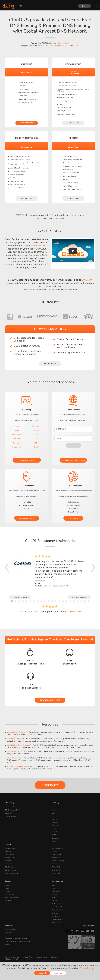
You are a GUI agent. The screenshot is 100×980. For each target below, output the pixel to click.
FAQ (53, 898)
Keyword (37, 430)
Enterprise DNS (10, 816)
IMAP (37, 447)
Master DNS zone (15, 751)
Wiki (53, 888)
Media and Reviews (12, 898)
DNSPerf (87, 280)
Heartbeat (17, 434)
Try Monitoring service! (27, 460)
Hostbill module (57, 907)
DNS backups (56, 855)
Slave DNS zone (14, 758)
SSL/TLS (17, 439)
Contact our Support (50, 700)
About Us (8, 885)
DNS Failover (10, 855)
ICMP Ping (37, 426)
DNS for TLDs (57, 870)
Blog (53, 885)
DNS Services (50, 785)
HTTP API (55, 901)
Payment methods (58, 910)
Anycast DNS (43, 46)
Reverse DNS (10, 851)
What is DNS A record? (17, 732)
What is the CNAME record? (19, 745)
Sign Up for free (27, 123)
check (73, 445)
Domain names (57, 864)
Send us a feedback (20, 597)
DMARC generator (58, 919)
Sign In (85, 6)
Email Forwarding (58, 861)
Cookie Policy (42, 957)
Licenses (26, 959)
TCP (37, 439)
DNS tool (55, 913)
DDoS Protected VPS (12, 873)
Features (55, 894)
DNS (17, 426)
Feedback (8, 901)
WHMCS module (58, 904)
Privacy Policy (28, 957)
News (7, 888)
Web (17, 430)
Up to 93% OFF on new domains (73, 460)
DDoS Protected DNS (59, 46)
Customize (58, 973)
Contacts (8, 891)
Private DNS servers (59, 867)
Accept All (42, 973)
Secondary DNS (57, 848)
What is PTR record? (16, 739)
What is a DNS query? (16, 766)
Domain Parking (11, 870)
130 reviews (75, 612)
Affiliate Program (11, 930)
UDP (37, 434)
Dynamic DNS (63, 43)
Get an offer (50, 364)
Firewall (17, 443)
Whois (7, 944)
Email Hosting (57, 873)
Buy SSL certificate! (27, 518)
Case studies (56, 891)
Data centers (9, 894)
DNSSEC (55, 851)
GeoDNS (76, 46)
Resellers (8, 933)
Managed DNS (10, 858)
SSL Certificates (10, 867)
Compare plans (73, 123)
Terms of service (12, 957)
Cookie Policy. (87, 968)
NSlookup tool (57, 922)
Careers (8, 904)
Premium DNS (39, 246)
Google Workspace (11, 864)
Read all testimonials (79, 597)
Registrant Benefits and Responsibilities (19, 941)
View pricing (73, 518)
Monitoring (56, 803)
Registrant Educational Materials (16, 938)
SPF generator (57, 916)
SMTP (37, 443)
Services (8, 844)
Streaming (17, 447)
